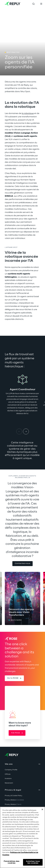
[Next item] (26, 431)
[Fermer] (42, 809)
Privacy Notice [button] (14, 800)
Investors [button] (8, 779)
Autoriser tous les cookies (33, 862)
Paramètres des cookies (12, 862)
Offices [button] (8, 774)
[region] (22, 837)
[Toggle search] (33, 4)
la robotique (28, 113)
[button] (22, 564)
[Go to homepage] (13, 4)
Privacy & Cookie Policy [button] (13, 796)
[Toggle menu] (41, 4)
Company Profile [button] (11, 770)
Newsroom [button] (9, 783)
